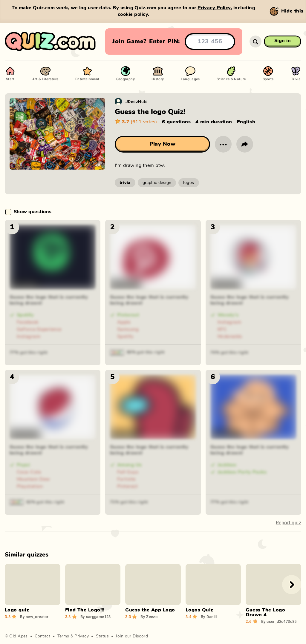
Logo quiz (17, 610)
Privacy (82, 636)
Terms (63, 636)
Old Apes (18, 636)
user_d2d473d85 (279, 621)
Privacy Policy (214, 8)
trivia (125, 183)
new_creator (34, 617)
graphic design (157, 183)
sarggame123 (96, 617)
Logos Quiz (199, 610)
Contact (42, 636)
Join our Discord (132, 636)
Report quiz (289, 523)
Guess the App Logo (150, 610)
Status (102, 636)
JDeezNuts (137, 101)
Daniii (209, 617)
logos (189, 183)
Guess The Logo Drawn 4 (265, 612)
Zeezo (149, 617)
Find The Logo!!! (85, 610)
